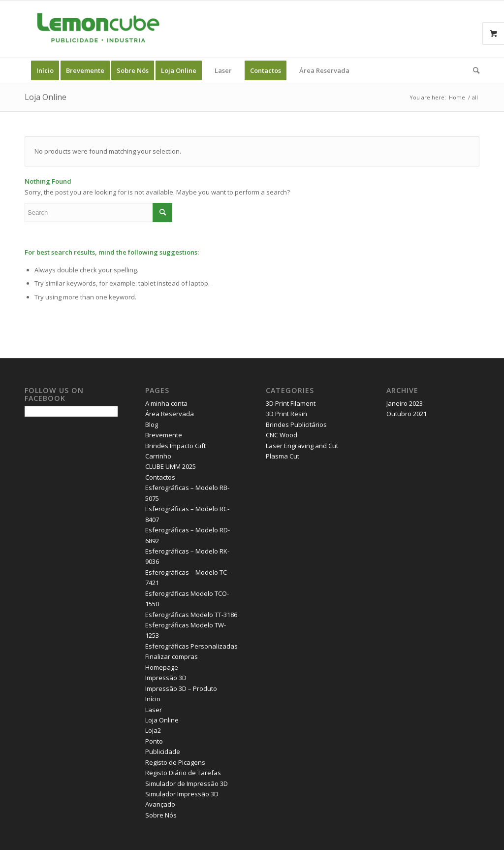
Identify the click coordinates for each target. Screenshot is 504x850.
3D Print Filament (291, 403)
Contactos (160, 477)
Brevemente (164, 435)
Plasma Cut (283, 456)
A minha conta (166, 403)
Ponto (154, 741)
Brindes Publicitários (296, 425)
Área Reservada (170, 414)
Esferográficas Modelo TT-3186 (191, 615)
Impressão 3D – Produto (181, 688)
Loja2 (153, 730)
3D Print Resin (286, 414)
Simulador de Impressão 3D (187, 784)
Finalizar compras (172, 656)
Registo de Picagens (175, 762)
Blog (152, 425)
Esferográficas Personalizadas (191, 646)
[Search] (473, 70)
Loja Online (46, 97)
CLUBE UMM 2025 (171, 466)
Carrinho (158, 456)
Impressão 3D (166, 678)
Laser (154, 710)
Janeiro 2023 (405, 403)
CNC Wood (282, 435)
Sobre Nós (161, 815)
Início (153, 699)
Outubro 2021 (407, 414)
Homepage (162, 667)
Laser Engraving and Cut (302, 446)
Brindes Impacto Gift (175, 446)
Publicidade (163, 752)
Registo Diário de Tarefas (183, 773)
